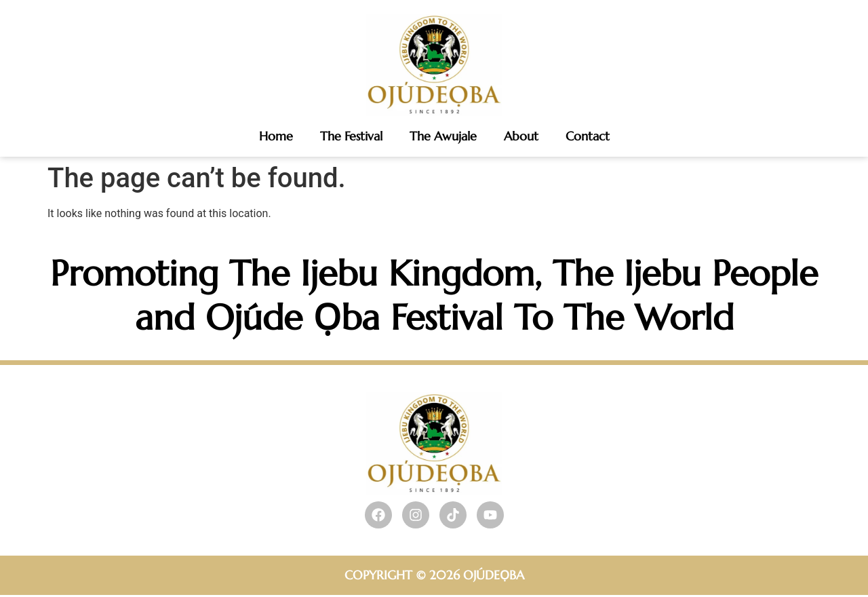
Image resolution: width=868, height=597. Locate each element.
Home (276, 136)
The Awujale (443, 136)
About (521, 136)
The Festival (351, 136)
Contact (588, 136)
